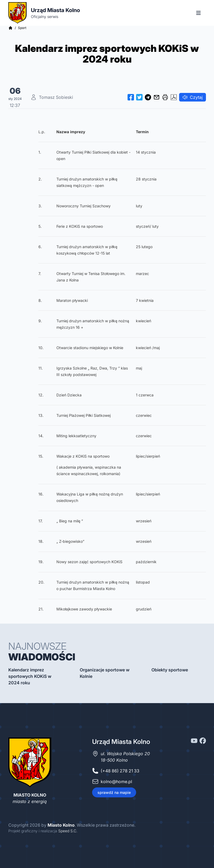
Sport (22, 28)
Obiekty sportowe (170, 670)
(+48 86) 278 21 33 (120, 771)
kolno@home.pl (116, 782)
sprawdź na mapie (114, 792)
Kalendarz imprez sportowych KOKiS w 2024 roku (30, 676)
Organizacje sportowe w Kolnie (105, 673)
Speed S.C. (68, 831)
